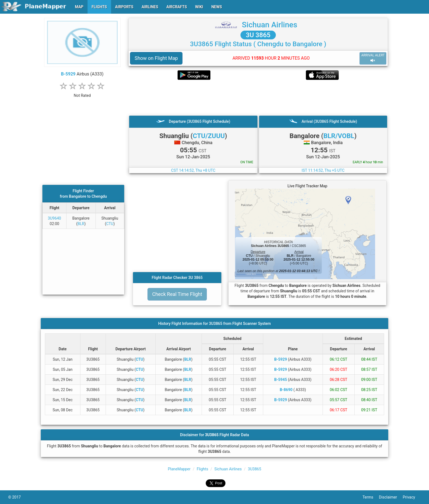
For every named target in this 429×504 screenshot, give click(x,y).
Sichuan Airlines (269, 25)
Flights (202, 469)
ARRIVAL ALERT (373, 58)
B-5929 (68, 74)
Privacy (412, 497)
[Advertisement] (258, 98)
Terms (371, 497)
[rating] (82, 93)
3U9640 (54, 218)
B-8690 (286, 390)
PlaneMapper (179, 469)
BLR (81, 224)
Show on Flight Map (156, 58)
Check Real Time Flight (177, 294)
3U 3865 (258, 35)
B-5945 (281, 380)
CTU (110, 224)
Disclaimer (391, 497)
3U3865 (254, 469)
